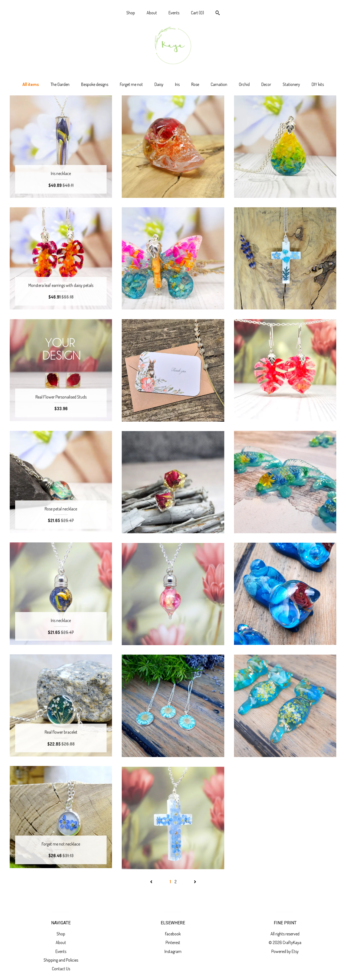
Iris (177, 84)
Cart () (197, 13)
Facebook (173, 934)
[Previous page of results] (152, 882)
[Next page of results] (195, 882)
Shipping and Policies (61, 960)
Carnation (219, 84)
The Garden (60, 84)
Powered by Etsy (285, 951)
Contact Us (61, 969)
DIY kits (318, 84)
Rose (195, 84)
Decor (266, 84)
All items (31, 84)
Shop (131, 13)
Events (174, 13)
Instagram (173, 951)
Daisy (159, 84)
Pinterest (173, 942)
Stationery (291, 84)
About (152, 13)
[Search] (218, 14)
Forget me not (131, 84)
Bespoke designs (95, 84)
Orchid (244, 84)
